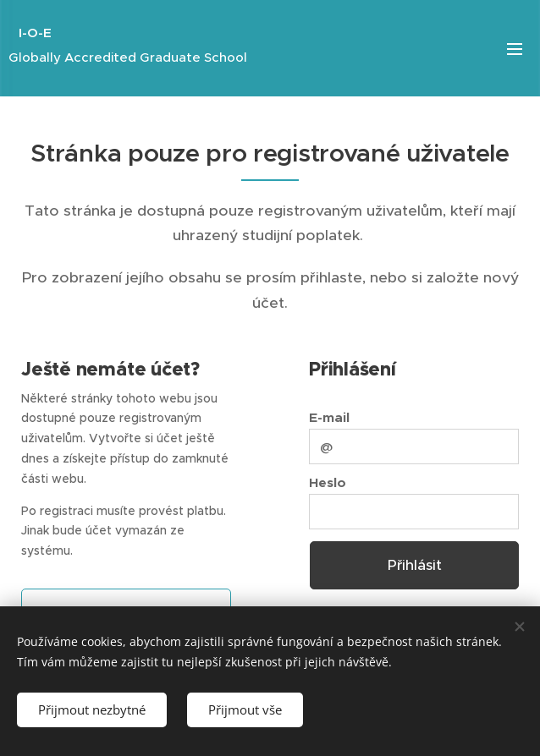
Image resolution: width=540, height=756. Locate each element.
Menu (515, 49)
